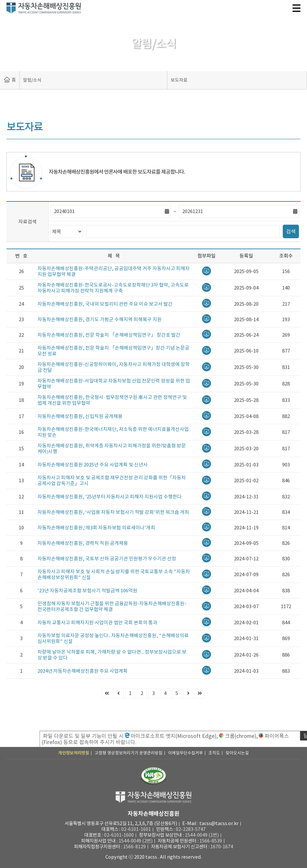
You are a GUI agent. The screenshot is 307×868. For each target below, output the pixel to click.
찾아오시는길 (237, 753)
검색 (291, 231)
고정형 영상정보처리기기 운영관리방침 (129, 753)
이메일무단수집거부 (185, 753)
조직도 (214, 753)
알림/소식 (32, 80)
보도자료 (179, 80)
